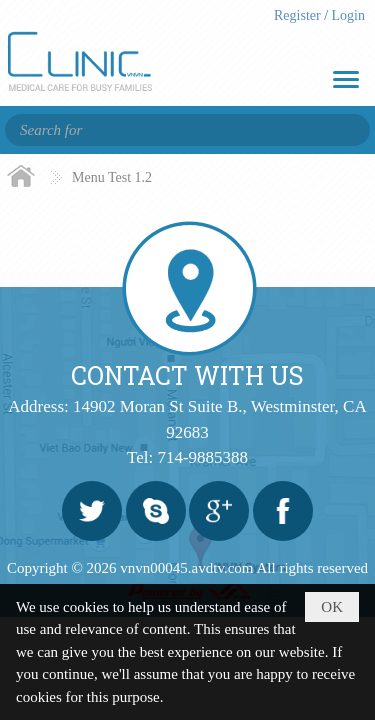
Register (299, 15)
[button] (346, 79)
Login (348, 15)
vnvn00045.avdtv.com (186, 568)
